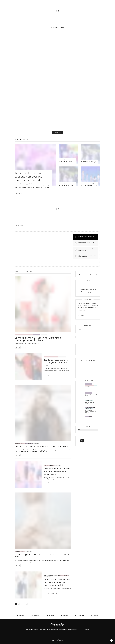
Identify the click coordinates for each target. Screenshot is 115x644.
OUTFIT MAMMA (89, 384)
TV (83, 11)
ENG (99, 5)
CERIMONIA (55, 575)
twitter (50, 616)
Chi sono (76, 11)
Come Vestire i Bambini (20, 335)
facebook (21, 616)
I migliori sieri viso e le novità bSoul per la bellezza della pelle (85, 256)
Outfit (39, 11)
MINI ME (81, 630)
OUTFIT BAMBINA (37, 335)
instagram (80, 616)
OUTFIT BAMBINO (53, 630)
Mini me (56, 11)
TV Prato (87, 386)
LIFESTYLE (56, 357)
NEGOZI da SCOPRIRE (29, 335)
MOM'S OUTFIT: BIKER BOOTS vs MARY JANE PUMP (91, 419)
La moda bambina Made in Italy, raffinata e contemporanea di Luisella (38, 339)
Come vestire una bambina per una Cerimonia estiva (66, 185)
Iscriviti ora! (81, 315)
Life (69, 11)
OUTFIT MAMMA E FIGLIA (90, 407)
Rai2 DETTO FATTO (21, 140)
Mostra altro (58, 133)
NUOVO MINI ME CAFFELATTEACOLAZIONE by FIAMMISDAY (91, 411)
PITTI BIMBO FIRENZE (90, 385)
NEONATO (86, 630)
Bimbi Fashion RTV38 (48, 575)
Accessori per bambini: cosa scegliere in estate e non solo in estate (57, 471)
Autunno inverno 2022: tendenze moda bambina (41, 447)
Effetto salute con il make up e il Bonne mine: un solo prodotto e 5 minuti (85, 243)
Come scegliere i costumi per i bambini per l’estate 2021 (42, 556)
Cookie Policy (61, 640)
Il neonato (63, 11)
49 (26, 604)
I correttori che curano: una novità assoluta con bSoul (84, 250)
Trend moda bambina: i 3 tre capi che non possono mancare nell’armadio (33, 177)
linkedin (94, 616)
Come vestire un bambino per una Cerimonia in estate (89, 162)
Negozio (89, 11)
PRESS (95, 385)
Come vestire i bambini (29, 11)
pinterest (35, 616)
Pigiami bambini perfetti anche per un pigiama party (89, 185)
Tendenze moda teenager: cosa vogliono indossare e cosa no (56, 363)
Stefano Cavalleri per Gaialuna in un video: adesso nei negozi (84, 237)
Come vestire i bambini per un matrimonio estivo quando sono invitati (57, 582)
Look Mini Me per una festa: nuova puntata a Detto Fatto (67, 161)
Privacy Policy (54, 640)
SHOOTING (47, 11)
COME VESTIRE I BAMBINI (32, 630)
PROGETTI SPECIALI (89, 401)
